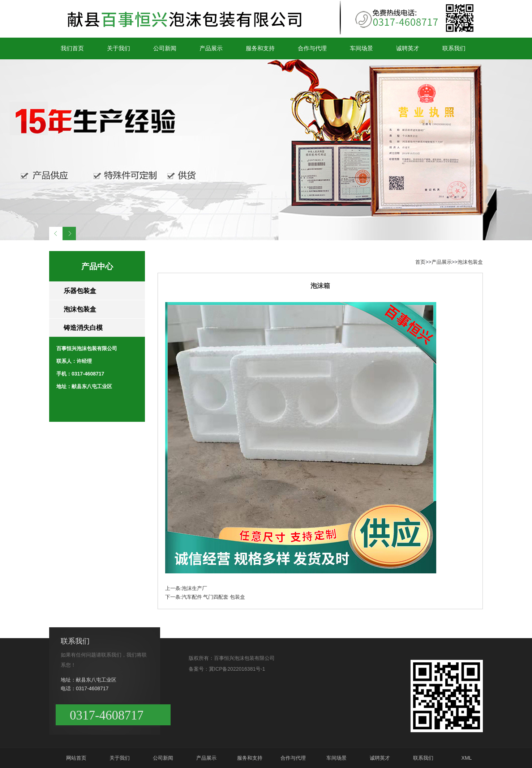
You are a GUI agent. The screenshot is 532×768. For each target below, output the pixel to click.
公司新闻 (165, 48)
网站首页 (76, 758)
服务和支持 (260, 48)
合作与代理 (312, 48)
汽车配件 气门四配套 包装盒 (213, 597)
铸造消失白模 (83, 328)
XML (467, 758)
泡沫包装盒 (80, 309)
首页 (420, 262)
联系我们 (454, 48)
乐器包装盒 (80, 291)
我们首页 (72, 48)
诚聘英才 (408, 48)
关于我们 (119, 48)
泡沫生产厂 (194, 588)
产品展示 (211, 48)
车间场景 (361, 48)
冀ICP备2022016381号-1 (237, 669)
